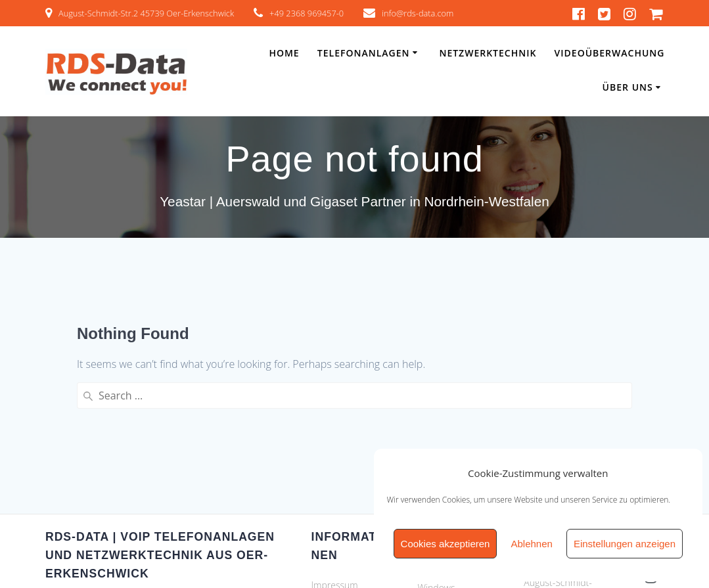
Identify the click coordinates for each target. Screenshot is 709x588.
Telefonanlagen (364, 53)
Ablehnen (531, 544)
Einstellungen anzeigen (625, 544)
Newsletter (334, 478)
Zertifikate (332, 499)
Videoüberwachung (610, 53)
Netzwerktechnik (488, 53)
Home (284, 53)
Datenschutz (337, 457)
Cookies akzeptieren (446, 544)
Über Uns (628, 87)
